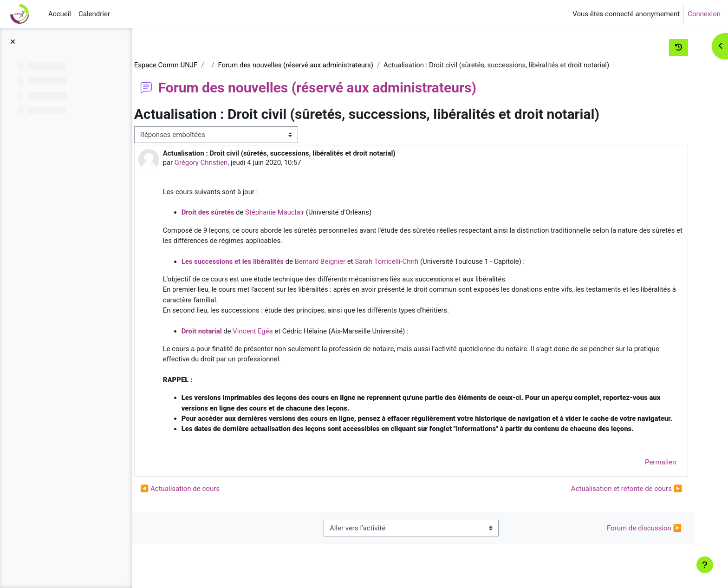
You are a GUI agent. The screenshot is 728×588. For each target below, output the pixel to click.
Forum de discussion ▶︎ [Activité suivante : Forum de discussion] (640, 541)
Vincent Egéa (280, 332)
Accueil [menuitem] (60, 14)
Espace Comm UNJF (193, 65)
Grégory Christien (228, 163)
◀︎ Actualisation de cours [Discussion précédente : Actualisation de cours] (206, 501)
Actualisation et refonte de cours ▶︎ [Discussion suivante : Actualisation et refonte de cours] (623, 501)
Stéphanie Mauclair (302, 213)
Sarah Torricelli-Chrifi (415, 262)
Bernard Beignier (348, 262)
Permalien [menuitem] (657, 475)
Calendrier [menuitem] (94, 14)
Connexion (704, 14)
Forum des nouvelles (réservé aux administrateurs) (324, 65)
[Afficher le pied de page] (705, 565)
